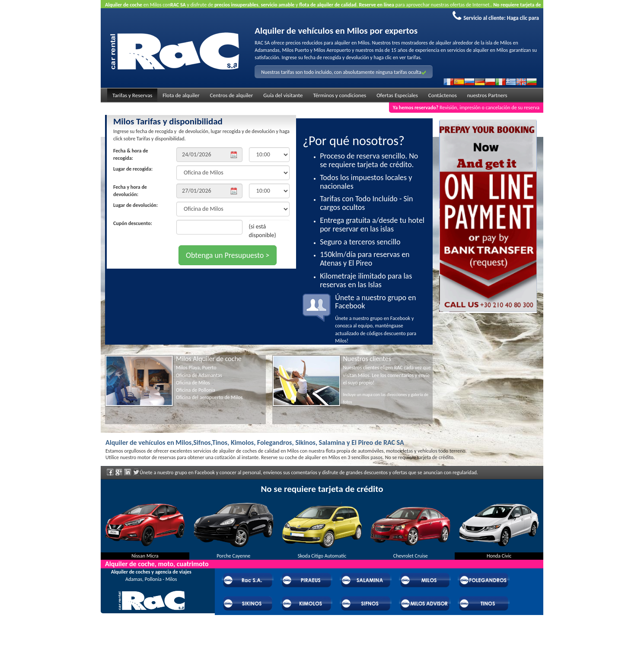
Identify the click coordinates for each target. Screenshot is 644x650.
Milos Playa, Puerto (196, 368)
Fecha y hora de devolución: (130, 191)
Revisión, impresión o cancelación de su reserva (466, 108)
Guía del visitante (283, 95)
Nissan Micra (145, 556)
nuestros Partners (487, 95)
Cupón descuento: (133, 223)
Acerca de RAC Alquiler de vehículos (151, 615)
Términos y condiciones (340, 95)
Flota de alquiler (181, 95)
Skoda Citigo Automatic (322, 556)
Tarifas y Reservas (132, 95)
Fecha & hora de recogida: (131, 154)
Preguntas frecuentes (151, 627)
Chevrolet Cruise (411, 556)
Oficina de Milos (193, 383)
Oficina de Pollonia (196, 390)
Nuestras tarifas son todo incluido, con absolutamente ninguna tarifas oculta (343, 72)
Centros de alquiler (232, 95)
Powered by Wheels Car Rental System (149, 646)
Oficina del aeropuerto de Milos (209, 397)
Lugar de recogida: (133, 169)
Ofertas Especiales (397, 95)
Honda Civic (499, 556)
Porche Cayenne (233, 556)
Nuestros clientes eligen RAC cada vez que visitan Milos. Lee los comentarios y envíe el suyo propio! (387, 375)
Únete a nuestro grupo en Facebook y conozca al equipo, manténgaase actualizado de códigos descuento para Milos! (381, 319)
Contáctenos (443, 95)
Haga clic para (523, 18)
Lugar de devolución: (135, 205)
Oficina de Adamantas (199, 375)
